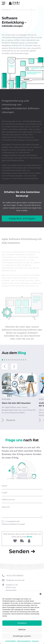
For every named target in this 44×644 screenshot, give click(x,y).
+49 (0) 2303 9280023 (15, 576)
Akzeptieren (22, 623)
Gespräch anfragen (22, 218)
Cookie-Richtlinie (10, 641)
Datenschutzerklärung (24, 641)
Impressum (35, 641)
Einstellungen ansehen (22, 636)
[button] (40, 594)
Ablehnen (22, 629)
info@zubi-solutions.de (15, 580)
